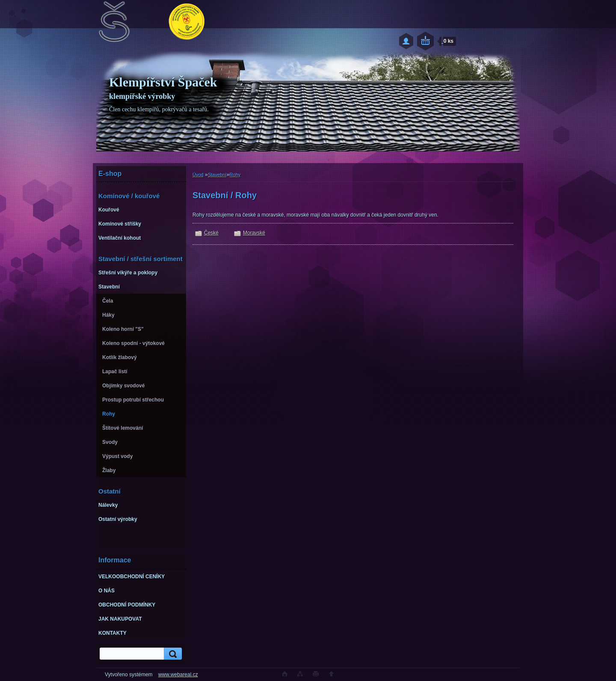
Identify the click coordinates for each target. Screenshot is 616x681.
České (211, 233)
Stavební (217, 175)
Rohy (235, 175)
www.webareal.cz (178, 675)
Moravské (254, 233)
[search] (172, 654)
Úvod (198, 175)
